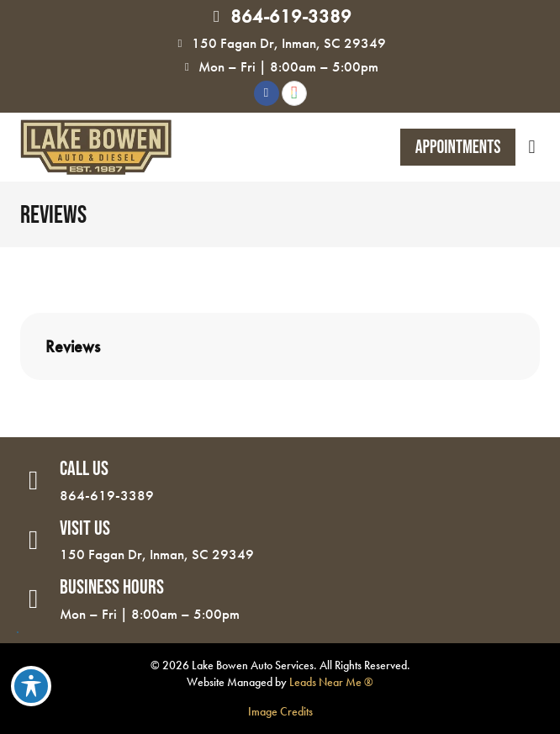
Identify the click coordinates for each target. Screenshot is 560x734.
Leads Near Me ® (331, 682)
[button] (532, 148)
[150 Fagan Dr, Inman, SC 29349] (180, 43)
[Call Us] (34, 481)
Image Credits (280, 711)
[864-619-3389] (217, 17)
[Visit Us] (34, 541)
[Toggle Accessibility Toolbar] (31, 686)
